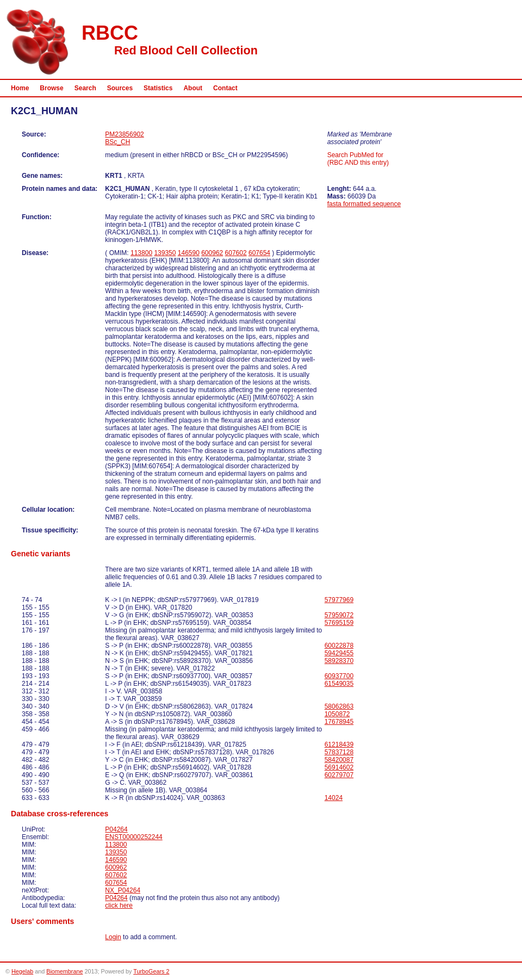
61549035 (339, 684)
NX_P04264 (123, 890)
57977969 (339, 600)
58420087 (339, 760)
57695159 (339, 623)
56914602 (339, 767)
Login (113, 937)
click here (119, 905)
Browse (51, 88)
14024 (334, 798)
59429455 (339, 653)
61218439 (339, 745)
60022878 (339, 646)
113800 (141, 253)
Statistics (158, 88)
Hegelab (22, 971)
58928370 (339, 661)
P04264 (116, 829)
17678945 (339, 722)
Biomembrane (64, 971)
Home (20, 88)
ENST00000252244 (133, 837)
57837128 (339, 752)
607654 (259, 253)
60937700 (339, 676)
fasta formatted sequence (364, 204)
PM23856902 (124, 134)
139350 (165, 253)
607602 (236, 253)
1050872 (337, 714)
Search (85, 88)
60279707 (339, 775)
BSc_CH (117, 142)
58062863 (339, 706)
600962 (212, 253)
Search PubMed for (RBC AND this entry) (358, 159)
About (193, 88)
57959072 (339, 615)
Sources (120, 88)
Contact (225, 88)
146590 (189, 253)
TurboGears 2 (151, 971)
